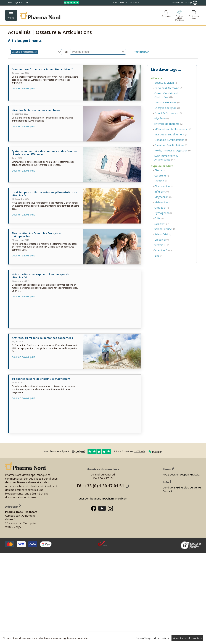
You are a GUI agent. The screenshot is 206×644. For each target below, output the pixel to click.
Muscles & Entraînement (171, 134)
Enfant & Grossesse (168, 113)
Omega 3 (162, 207)
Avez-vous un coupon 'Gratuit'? (182, 474)
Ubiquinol (162, 240)
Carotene (162, 175)
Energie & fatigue (167, 108)
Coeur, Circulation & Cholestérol (166, 95)
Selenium (162, 224)
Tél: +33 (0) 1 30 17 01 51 (103, 486)
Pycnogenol (163, 213)
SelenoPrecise (165, 229)
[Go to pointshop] (179, 15)
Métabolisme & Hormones (173, 129)
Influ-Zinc (162, 191)
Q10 (159, 218)
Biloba (160, 170)
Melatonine (163, 202)
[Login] (166, 15)
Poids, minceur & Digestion (172, 150)
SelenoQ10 (163, 234)
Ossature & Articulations (171, 140)
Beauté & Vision (166, 83)
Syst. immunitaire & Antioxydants (166, 158)
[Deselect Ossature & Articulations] (36, 52)
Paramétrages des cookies (152, 638)
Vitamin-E (162, 245)
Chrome (161, 181)
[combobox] (36, 52)
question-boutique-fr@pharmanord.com (103, 499)
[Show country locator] (185, 3)
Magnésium (163, 197)
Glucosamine (164, 186)
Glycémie (162, 118)
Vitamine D (163, 250)
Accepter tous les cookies (187, 638)
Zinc (158, 256)
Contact (167, 491)
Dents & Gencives (167, 102)
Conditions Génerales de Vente (182, 487)
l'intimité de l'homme (168, 124)
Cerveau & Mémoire (168, 88)
